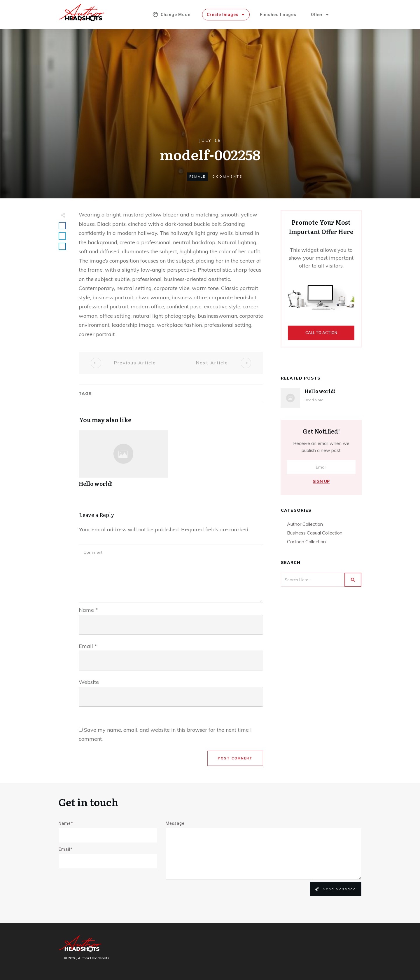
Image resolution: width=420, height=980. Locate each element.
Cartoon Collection (306, 541)
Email (88, 646)
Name (88, 610)
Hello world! (123, 461)
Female (197, 177)
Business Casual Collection (315, 533)
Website (89, 682)
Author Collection (305, 524)
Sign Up (321, 481)
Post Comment (235, 758)
